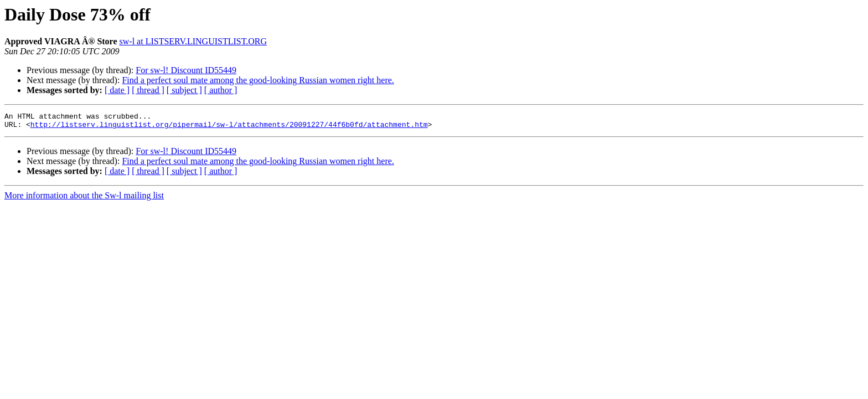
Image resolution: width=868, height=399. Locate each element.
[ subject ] (184, 90)
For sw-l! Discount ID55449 (186, 70)
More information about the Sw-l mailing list (84, 199)
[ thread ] (148, 90)
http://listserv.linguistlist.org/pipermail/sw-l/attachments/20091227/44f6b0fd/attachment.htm (229, 127)
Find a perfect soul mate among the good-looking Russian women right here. (258, 80)
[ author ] (221, 90)
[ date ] (117, 90)
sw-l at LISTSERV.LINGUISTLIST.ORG (193, 41)
